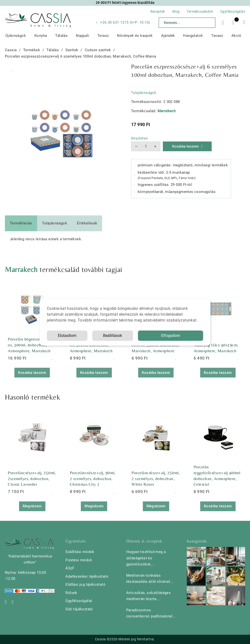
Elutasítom (67, 336)
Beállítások (113, 336)
